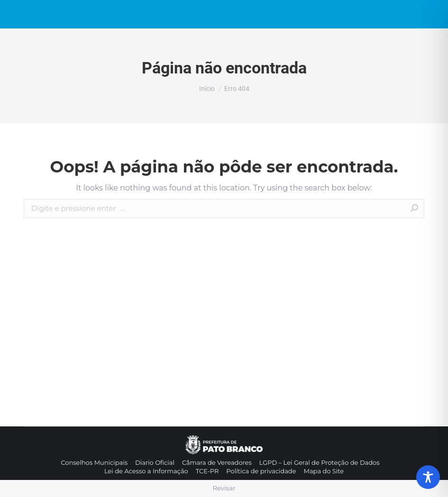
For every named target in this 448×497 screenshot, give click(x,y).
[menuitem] (94, 462)
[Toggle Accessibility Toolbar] (428, 477)
